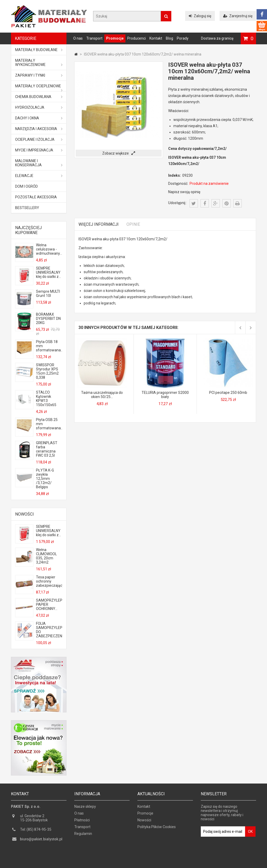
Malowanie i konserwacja (39, 163)
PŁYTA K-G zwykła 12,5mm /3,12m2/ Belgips (45, 479)
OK (250, 833)
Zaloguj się (200, 16)
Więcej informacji (99, 224)
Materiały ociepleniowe (39, 88)
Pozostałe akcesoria (36, 197)
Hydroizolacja (39, 107)
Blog (169, 38)
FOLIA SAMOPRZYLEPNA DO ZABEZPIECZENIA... (49, 630)
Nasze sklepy (85, 808)
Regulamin (83, 835)
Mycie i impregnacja (39, 150)
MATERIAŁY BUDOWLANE (39, 50)
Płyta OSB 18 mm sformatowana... (49, 346)
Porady (183, 38)
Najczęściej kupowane (28, 230)
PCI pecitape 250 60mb (228, 393)
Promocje (115, 38)
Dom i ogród (26, 186)
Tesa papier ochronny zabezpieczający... (49, 581)
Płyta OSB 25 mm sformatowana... (49, 424)
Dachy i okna (39, 118)
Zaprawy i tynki (39, 75)
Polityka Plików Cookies (157, 828)
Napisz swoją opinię (184, 192)
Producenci (136, 38)
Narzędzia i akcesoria (39, 129)
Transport (94, 38)
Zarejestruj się (238, 16)
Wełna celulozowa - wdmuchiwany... (49, 249)
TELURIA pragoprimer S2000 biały (165, 395)
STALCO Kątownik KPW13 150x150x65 (46, 399)
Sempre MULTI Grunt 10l (48, 294)
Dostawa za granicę (217, 38)
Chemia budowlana (39, 97)
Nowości (25, 514)
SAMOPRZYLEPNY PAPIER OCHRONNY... (49, 604)
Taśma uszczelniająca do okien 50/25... (102, 395)
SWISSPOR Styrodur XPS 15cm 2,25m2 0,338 (47, 371)
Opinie (133, 224)
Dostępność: (178, 184)
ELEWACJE (39, 176)
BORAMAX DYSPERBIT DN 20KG (48, 319)
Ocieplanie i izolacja (39, 139)
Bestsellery (27, 208)
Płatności (82, 821)
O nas (78, 38)
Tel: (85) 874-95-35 (36, 831)
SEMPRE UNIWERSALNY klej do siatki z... (48, 272)
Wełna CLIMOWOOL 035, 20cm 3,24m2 (46, 556)
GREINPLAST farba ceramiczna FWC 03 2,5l (47, 449)
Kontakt (156, 38)
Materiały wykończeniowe (39, 63)
